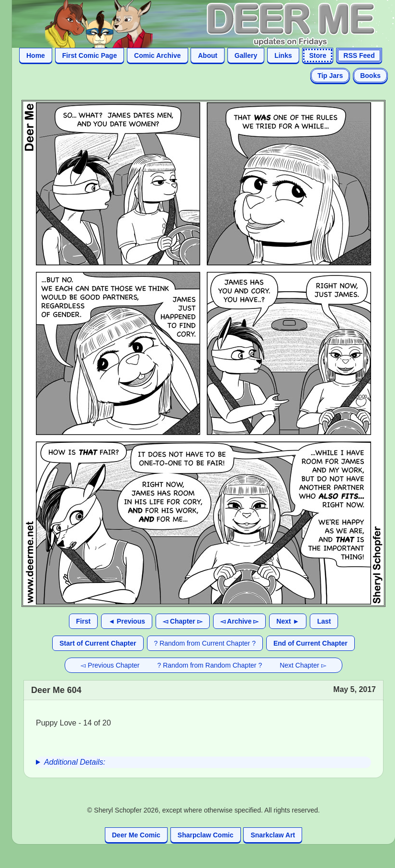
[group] (203, 762)
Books (370, 76)
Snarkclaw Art (273, 835)
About (207, 55)
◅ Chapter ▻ (183, 621)
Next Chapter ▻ (303, 665)
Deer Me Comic (136, 835)
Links (283, 55)
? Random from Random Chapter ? (210, 665)
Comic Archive (158, 55)
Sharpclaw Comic (206, 835)
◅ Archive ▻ (240, 621)
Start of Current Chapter (98, 643)
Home (36, 55)
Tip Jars (330, 76)
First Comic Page (90, 55)
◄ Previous (127, 621)
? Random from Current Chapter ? (205, 643)
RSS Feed (359, 55)
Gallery (246, 55)
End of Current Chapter (310, 643)
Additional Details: (75, 762)
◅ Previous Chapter (110, 665)
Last (324, 621)
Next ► (288, 621)
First (83, 621)
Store (318, 55)
